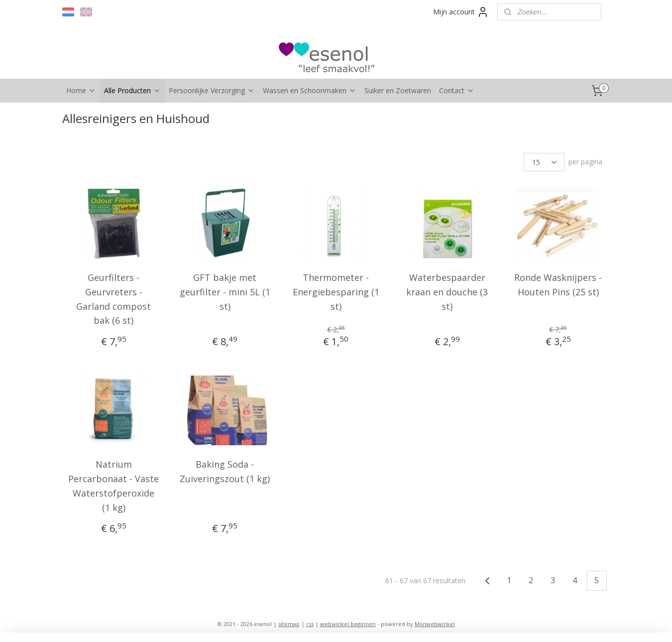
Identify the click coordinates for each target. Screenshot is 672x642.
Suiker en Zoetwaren (398, 90)
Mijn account (461, 12)
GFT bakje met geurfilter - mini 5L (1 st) (225, 292)
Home (81, 90)
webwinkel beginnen (348, 624)
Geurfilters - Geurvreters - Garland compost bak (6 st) (114, 299)
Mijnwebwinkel (435, 624)
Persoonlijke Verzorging (212, 90)
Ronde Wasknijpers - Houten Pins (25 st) (558, 285)
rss (310, 624)
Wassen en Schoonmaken (310, 90)
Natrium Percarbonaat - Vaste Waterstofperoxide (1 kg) (114, 486)
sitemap (289, 624)
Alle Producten (132, 90)
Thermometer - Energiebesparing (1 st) (336, 292)
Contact (457, 90)
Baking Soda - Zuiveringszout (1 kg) (225, 471)
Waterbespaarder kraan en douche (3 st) (447, 292)
